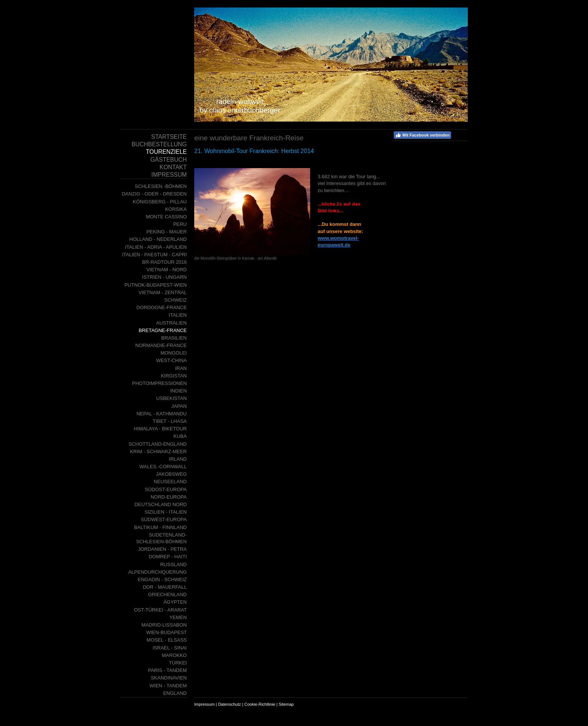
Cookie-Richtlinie (260, 704)
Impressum (204, 704)
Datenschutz (229, 704)
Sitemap (286, 704)
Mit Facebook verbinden (422, 135)
